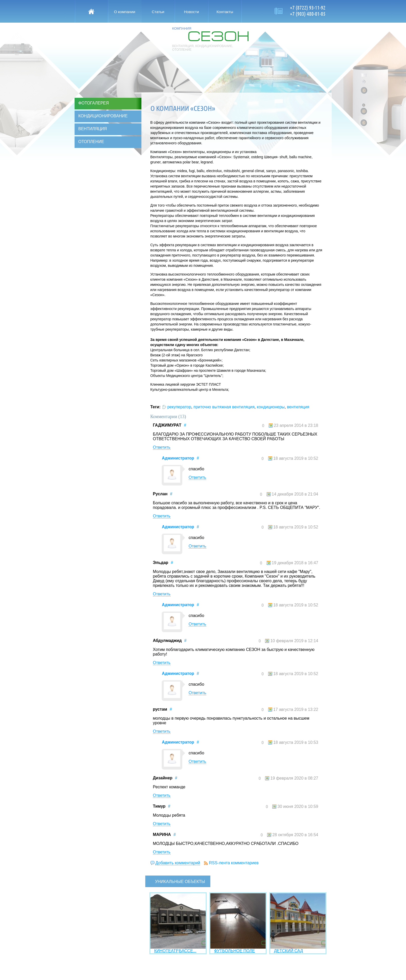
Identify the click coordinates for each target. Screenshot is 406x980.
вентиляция (298, 407)
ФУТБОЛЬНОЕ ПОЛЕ (235, 951)
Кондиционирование (103, 116)
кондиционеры (271, 407)
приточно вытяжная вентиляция (224, 407)
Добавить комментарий (178, 863)
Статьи (158, 12)
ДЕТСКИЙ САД (289, 951)
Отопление (91, 142)
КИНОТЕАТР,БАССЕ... (175, 951)
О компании (125, 12)
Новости (191, 12)
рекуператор (179, 407)
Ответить (162, 447)
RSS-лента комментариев (234, 863)
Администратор (178, 458)
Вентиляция (93, 129)
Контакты (225, 12)
